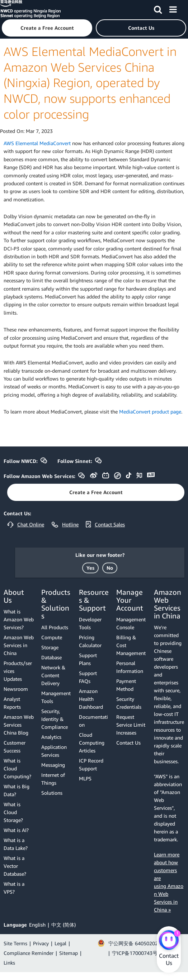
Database (51, 657)
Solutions (52, 793)
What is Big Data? (17, 790)
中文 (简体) (64, 925)
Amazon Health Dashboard (91, 699)
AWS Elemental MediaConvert (37, 143)
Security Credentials (129, 703)
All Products (55, 627)
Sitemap (69, 953)
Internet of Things (53, 779)
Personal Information (130, 667)
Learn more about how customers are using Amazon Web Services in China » (169, 882)
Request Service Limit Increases (131, 725)
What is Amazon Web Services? (19, 619)
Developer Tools (90, 623)
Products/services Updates (18, 671)
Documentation (93, 721)
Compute (52, 637)
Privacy (41, 943)
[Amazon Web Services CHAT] (169, 941)
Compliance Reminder (29, 953)
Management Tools (56, 697)
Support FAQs (88, 677)
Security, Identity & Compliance (55, 719)
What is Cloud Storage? (13, 812)
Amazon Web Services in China (19, 645)
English (37, 925)
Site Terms (15, 943)
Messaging (53, 765)
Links (9, 963)
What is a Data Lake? (16, 844)
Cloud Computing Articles (92, 743)
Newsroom (16, 689)
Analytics (51, 737)
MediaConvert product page (150, 412)
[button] (47, 28)
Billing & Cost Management (131, 645)
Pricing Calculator (90, 641)
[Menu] (173, 8)
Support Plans (88, 659)
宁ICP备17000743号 (135, 953)
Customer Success (15, 747)
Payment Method (126, 685)
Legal (60, 943)
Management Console (131, 623)
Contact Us (128, 743)
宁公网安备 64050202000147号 (144, 943)
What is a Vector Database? (15, 866)
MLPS (85, 778)
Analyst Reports (12, 703)
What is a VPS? (14, 888)
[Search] (158, 8)
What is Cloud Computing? (17, 768)
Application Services (54, 751)
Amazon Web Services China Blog (19, 725)
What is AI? (16, 830)
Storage (50, 647)
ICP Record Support (91, 764)
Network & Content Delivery (53, 675)
